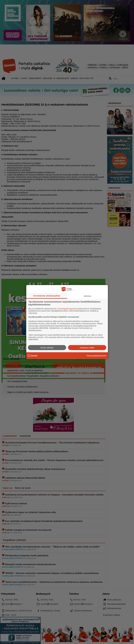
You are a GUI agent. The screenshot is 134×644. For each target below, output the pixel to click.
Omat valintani (47, 348)
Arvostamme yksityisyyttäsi (47, 296)
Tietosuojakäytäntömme (96, 356)
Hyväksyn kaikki (87, 348)
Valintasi (87, 296)
